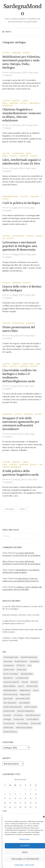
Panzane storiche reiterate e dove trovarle (21, 615)
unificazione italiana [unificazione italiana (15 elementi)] (24, 727)
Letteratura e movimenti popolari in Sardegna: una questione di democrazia (20, 246)
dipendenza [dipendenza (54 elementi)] (8, 678)
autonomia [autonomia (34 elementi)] (8, 661)
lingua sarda (28, 364)
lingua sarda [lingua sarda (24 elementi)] (25, 694)
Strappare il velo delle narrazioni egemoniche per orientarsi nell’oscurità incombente (21, 424)
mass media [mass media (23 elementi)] (8, 699)
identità (16, 101)
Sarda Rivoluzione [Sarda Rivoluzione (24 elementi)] (33, 715)
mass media (7, 414)
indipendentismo (10, 197)
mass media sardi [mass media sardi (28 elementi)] (22, 699)
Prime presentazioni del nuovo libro (19, 329)
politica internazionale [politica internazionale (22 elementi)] (13, 707)
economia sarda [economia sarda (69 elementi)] (22, 678)
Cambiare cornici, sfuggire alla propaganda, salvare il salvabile (22, 588)
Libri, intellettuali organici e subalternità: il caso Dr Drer (22, 162)
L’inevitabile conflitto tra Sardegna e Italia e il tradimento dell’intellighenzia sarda (19, 376)
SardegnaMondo (22, 10)
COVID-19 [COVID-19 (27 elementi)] (21, 665)
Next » (23, 509)
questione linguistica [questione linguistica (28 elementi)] (26, 711)
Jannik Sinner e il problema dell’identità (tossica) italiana (21, 571)
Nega (25, 852)
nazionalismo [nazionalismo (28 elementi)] (24, 703)
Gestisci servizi (24, 839)
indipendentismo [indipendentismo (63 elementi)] (10, 690)
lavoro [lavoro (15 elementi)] (36, 690)
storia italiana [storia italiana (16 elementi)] (22, 723)
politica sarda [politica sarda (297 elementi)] (9, 711)
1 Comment (7, 128)
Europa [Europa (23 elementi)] (25, 682)
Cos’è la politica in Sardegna (21, 203)
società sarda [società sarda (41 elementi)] (9, 723)
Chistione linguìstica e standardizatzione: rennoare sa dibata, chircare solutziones (22, 115)
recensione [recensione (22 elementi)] (18, 715)
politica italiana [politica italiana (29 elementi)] (31, 707)
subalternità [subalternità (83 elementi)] (8, 727)
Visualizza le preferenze (25, 859)
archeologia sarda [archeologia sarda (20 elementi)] (11, 657)
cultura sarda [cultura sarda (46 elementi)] (9, 670)
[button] (44, 817)
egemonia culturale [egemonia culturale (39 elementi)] (11, 682)
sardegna (17, 53)
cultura (6, 101)
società (27, 53)
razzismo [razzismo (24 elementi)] (7, 715)
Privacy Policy (30, 865)
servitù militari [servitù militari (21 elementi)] (32, 719)
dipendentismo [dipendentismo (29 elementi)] (27, 674)
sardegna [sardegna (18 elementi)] (7, 719)
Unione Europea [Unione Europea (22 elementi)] (10, 732)
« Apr (5, 811)
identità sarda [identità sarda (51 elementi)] (32, 686)
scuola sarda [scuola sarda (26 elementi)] (19, 719)
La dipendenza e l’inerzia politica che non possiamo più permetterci (21, 580)
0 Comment (7, 75)
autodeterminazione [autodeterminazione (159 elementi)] (29, 657)
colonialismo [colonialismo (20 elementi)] (9, 665)
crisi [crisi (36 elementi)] (29, 665)
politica (6, 53)
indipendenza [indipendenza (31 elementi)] (25, 690)
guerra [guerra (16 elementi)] (21, 686)
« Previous (9, 509)
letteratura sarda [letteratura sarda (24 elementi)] (10, 694)
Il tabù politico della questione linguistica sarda (21, 473)
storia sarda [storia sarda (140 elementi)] (36, 723)
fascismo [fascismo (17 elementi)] (34, 682)
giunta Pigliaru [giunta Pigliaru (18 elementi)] (9, 686)
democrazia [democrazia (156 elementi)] (22, 670)
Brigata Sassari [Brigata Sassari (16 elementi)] (21, 661)
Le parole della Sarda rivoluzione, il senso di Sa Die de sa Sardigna (21, 554)
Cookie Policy (19, 865)
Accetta (25, 846)
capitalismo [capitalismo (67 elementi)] (34, 661)
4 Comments (7, 482)
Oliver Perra (8, 561)
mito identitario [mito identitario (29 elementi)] (10, 703)
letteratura (18, 153)
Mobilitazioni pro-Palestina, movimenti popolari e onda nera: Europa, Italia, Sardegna (21, 62)
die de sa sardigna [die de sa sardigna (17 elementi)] (11, 674)
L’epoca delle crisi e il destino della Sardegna (22, 288)
